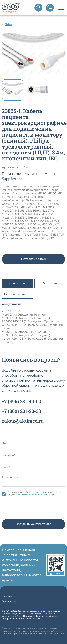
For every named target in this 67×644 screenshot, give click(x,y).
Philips (8, 24)
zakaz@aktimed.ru (23, 421)
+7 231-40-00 (22, 401)
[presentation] (29, 508)
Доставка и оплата (17, 294)
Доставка (7, 596)
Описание (50, 283)
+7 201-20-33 (21, 411)
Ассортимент (17, 283)
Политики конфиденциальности (37, 495)
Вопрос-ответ (9, 601)
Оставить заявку (34, 259)
